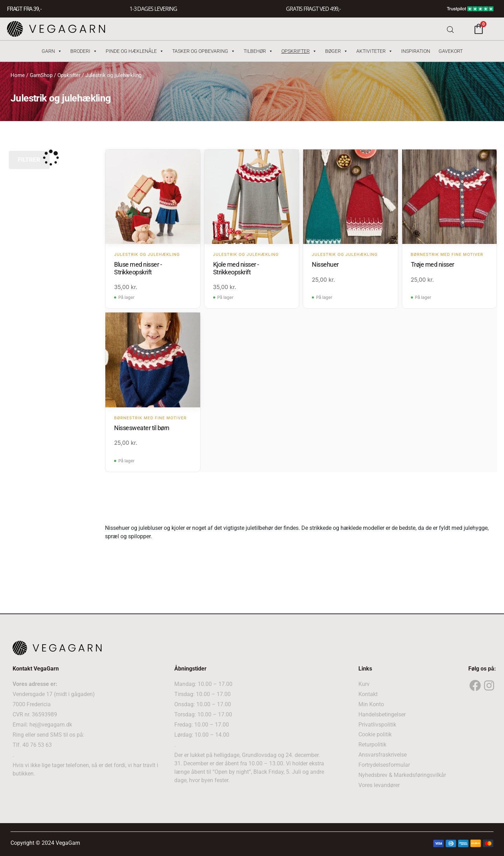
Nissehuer (325, 264)
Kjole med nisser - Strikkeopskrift (236, 268)
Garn (52, 51)
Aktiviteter (374, 51)
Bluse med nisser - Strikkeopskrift (138, 268)
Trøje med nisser (433, 264)
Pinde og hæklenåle (135, 51)
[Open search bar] (450, 29)
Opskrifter (299, 51)
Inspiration (416, 51)
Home (18, 75)
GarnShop (41, 75)
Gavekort (451, 51)
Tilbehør (258, 51)
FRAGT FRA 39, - (24, 9)
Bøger (337, 51)
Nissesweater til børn (142, 427)
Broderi (84, 51)
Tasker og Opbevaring (204, 51)
